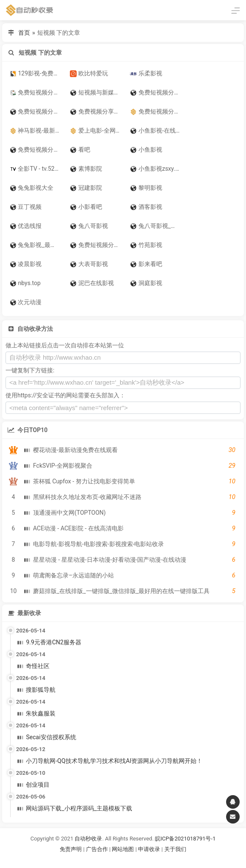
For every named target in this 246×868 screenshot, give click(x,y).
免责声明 (71, 849)
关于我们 (175, 849)
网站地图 (123, 849)
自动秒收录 (88, 839)
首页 (24, 33)
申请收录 (149, 849)
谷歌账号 (106, 859)
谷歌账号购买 (135, 859)
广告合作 (97, 849)
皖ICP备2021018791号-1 (185, 839)
